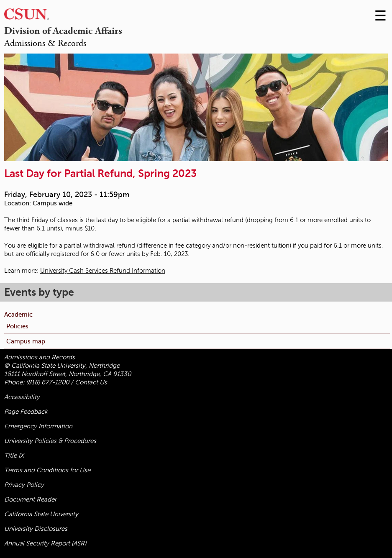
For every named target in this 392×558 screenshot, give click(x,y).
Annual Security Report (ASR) (45, 543)
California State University (41, 514)
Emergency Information (38, 426)
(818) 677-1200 (47, 382)
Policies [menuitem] (17, 326)
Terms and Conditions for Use (47, 470)
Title (14, 456)
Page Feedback (26, 412)
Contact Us (91, 382)
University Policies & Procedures (50, 441)
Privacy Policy (24, 485)
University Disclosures (36, 529)
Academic (18, 314)
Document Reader (30, 499)
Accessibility (22, 397)
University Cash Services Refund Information (103, 271)
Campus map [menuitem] (26, 341)
